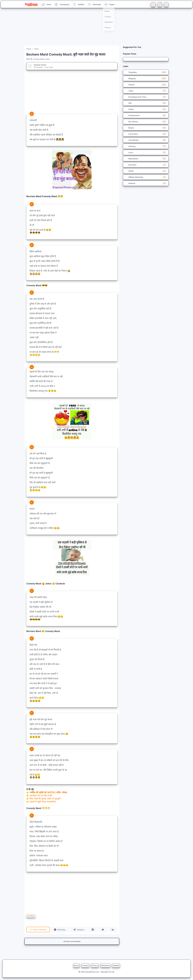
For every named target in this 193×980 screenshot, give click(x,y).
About (76, 965)
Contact (85, 965)
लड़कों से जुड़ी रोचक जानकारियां (43, 802)
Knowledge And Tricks (146, 97)
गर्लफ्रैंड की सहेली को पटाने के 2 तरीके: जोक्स (48, 792)
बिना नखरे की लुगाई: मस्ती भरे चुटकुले (45, 799)
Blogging (146, 78)
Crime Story (146, 134)
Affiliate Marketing (146, 177)
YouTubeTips (146, 140)
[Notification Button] (160, 4)
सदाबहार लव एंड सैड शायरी (41, 796)
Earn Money (146, 122)
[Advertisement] (74, 28)
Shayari (146, 85)
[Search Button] (153, 4)
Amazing (146, 146)
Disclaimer (105, 965)
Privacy (95, 965)
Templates (146, 72)
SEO (146, 103)
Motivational (146, 159)
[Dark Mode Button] (166, 4)
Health (146, 171)
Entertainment (146, 115)
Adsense (146, 183)
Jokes (31, 916)
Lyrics (146, 152)
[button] (60, 930)
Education (146, 165)
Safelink (79, 4)
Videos (146, 109)
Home (46, 4)
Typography (62, 4)
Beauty (146, 128)
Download (94, 4)
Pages (111, 4)
